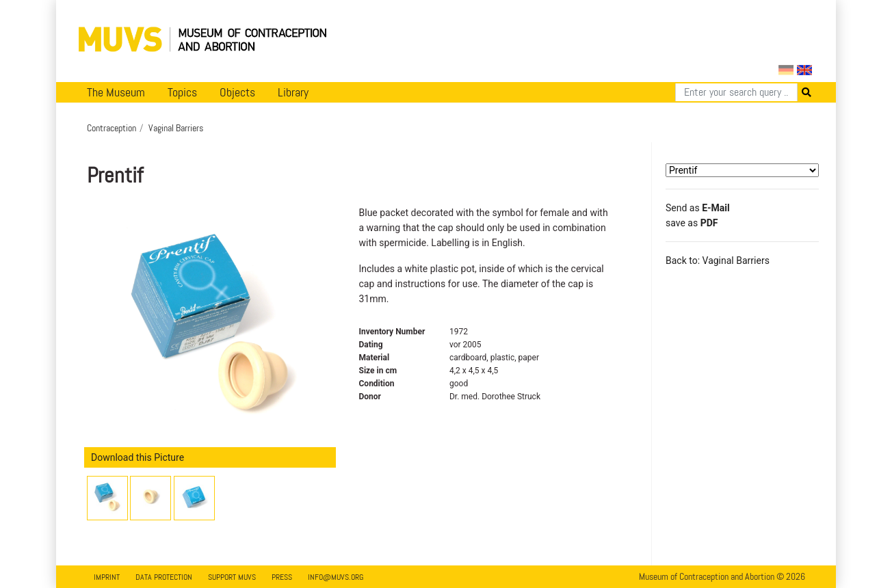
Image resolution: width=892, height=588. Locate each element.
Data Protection (164, 577)
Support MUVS (232, 577)
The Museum (116, 92)
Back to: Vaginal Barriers (718, 260)
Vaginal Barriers (176, 128)
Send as (698, 208)
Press (282, 577)
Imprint (107, 577)
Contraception (112, 128)
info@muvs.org (336, 577)
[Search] (736, 92)
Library (293, 92)
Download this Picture (137, 457)
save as (692, 223)
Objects (237, 92)
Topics (182, 92)
